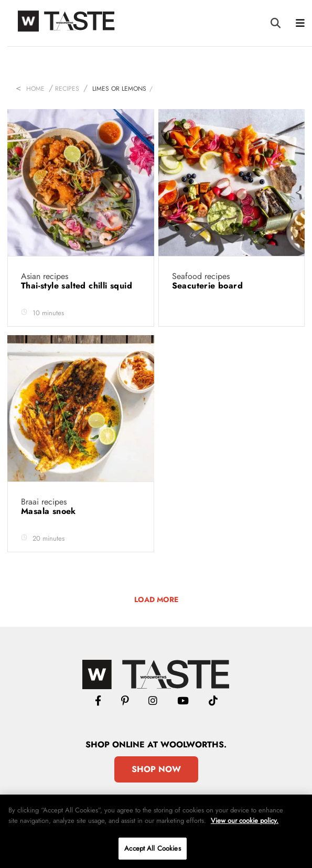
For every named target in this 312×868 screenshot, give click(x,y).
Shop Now (156, 769)
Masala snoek (50, 511)
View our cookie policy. (245, 821)
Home (35, 89)
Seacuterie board (209, 286)
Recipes (67, 89)
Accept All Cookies (152, 848)
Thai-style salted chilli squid (78, 286)
